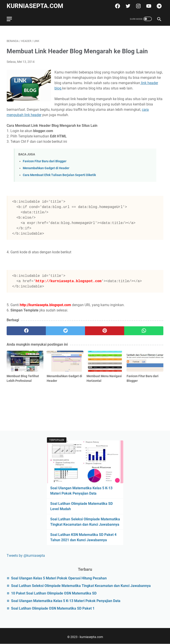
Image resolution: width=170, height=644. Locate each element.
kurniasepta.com (35, 6)
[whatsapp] (144, 331)
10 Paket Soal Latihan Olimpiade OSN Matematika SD (54, 593)
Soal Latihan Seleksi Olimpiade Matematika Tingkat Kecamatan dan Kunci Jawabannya (81, 586)
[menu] (12, 19)
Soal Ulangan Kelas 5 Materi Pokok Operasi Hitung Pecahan (59, 578)
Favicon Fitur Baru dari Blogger (45, 161)
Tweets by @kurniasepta (26, 556)
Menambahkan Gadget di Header (46, 168)
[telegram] (159, 6)
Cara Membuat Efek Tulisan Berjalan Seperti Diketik (59, 175)
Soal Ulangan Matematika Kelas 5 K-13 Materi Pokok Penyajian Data (66, 601)
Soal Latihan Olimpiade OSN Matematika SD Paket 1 (53, 608)
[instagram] (138, 6)
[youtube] (148, 6)
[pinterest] (105, 331)
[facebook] (117, 6)
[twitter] (127, 6)
